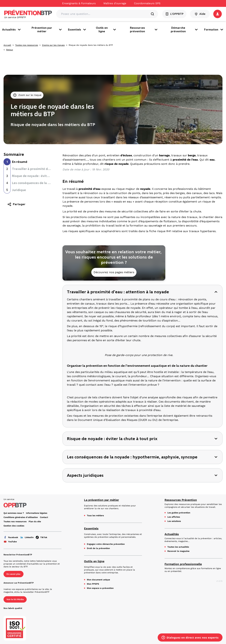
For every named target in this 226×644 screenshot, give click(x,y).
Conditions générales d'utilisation (21, 517)
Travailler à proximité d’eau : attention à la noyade (50, 169)
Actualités (12, 30)
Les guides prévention (179, 513)
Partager (16, 204)
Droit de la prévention (98, 548)
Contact (44, 517)
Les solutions (174, 521)
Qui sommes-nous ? (14, 513)
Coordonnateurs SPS (147, 3)
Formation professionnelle (183, 564)
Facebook (11, 537)
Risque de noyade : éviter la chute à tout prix (46, 176)
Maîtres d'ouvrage (115, 3)
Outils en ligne (106, 30)
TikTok (41, 537)
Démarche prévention (185, 30)
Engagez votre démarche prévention (106, 544)
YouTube (10, 542)
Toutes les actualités (178, 547)
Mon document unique (98, 580)
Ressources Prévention (181, 500)
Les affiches (174, 517)
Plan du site (35, 522)
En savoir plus (14, 574)
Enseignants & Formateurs (79, 3)
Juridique (19, 190)
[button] (218, 14)
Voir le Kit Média (15, 599)
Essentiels (77, 30)
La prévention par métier (102, 500)
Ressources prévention (144, 30)
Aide (200, 14)
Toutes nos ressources (27, 45)
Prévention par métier (47, 30)
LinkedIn (27, 537)
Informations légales (37, 513)
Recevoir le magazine (178, 551)
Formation (214, 30)
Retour (10, 50)
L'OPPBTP (174, 14)
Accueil (7, 45)
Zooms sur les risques (53, 45)
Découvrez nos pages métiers (114, 272)
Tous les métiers (95, 516)
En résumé (20, 162)
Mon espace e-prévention (100, 588)
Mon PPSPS (93, 584)
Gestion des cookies (14, 526)
